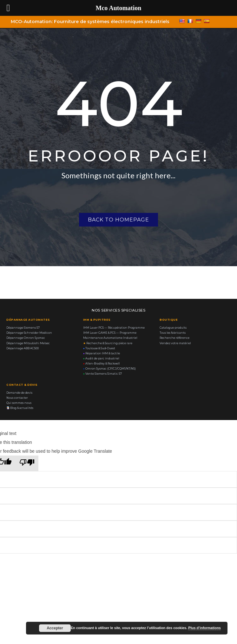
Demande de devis (19, 393)
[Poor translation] (27, 463)
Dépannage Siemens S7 (23, 328)
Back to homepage (118, 220)
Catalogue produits (173, 328)
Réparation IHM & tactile (102, 353)
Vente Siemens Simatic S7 (102, 374)
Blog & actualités (20, 408)
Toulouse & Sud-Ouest (99, 348)
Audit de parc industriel (101, 358)
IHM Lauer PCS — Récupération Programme (114, 328)
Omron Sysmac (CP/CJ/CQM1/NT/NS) (109, 369)
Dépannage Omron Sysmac (26, 338)
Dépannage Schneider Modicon (29, 333)
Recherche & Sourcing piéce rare (108, 343)
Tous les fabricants (173, 333)
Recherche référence (174, 338)
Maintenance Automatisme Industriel (110, 338)
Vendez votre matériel (175, 343)
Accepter (55, 628)
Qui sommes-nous (19, 403)
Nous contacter (17, 398)
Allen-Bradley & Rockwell (102, 364)
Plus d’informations (204, 628)
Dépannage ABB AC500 (23, 348)
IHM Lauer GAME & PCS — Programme (110, 333)
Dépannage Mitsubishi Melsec (28, 343)
